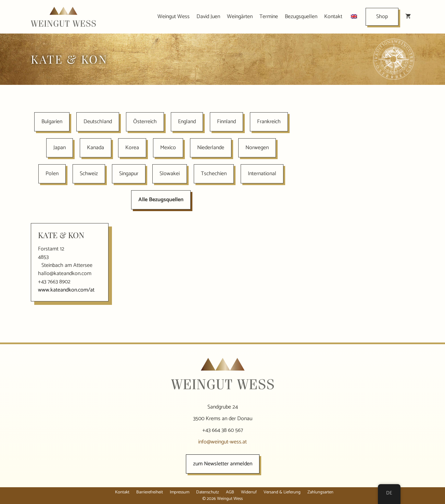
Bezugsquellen (301, 17)
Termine (269, 17)
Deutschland (98, 122)
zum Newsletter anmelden (223, 464)
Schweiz (89, 174)
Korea (132, 148)
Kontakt (333, 17)
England (187, 122)
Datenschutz (208, 492)
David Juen (208, 17)
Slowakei (170, 174)
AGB (230, 492)
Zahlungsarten (320, 492)
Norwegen (257, 148)
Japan (60, 148)
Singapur (129, 174)
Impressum (180, 492)
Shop (382, 17)
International (262, 174)
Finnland (226, 122)
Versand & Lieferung (282, 492)
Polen (52, 174)
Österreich (145, 122)
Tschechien (214, 174)
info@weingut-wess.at (222, 442)
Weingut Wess (174, 17)
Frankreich (269, 122)
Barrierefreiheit (150, 492)
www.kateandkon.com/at (66, 290)
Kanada (96, 148)
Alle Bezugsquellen (161, 200)
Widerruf (249, 492)
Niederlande (211, 148)
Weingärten (240, 17)
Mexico (168, 148)
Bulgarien (52, 122)
